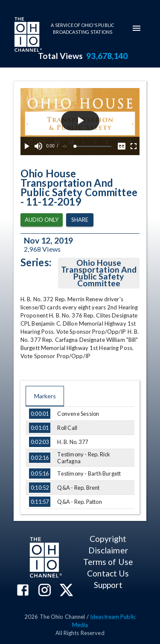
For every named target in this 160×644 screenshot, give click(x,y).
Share (80, 220)
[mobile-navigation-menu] (137, 28)
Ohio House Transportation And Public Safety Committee (99, 273)
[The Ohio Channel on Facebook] (23, 591)
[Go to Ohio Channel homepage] (27, 35)
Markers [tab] (45, 396)
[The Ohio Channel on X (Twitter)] (66, 591)
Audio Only (42, 220)
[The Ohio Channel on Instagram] (45, 591)
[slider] (93, 146)
